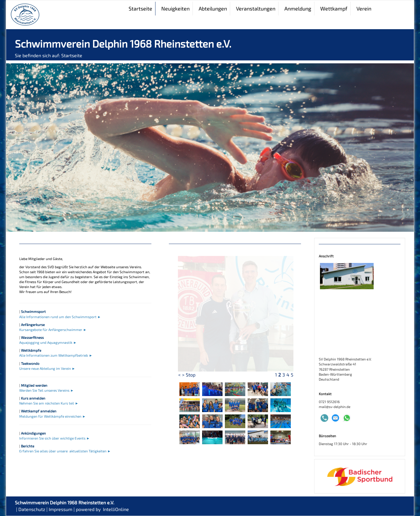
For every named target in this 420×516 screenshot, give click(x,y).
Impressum (61, 509)
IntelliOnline (116, 509)
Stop (191, 375)
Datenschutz (32, 509)
